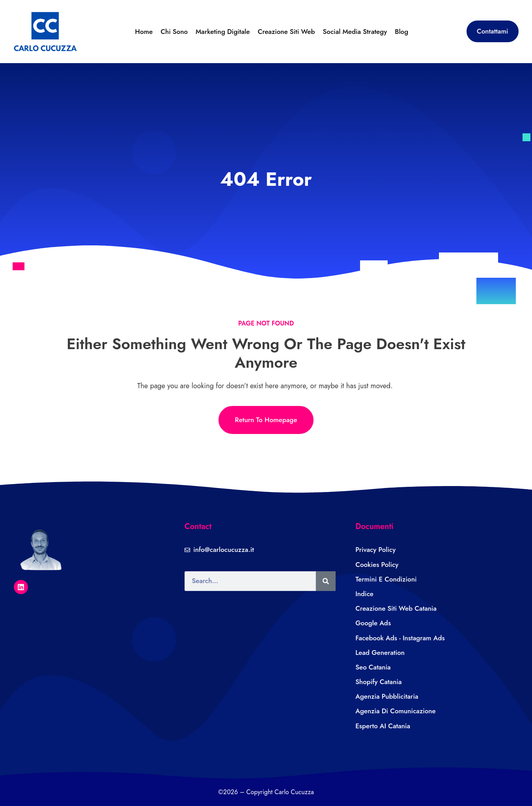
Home (144, 32)
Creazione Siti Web (286, 32)
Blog (401, 32)
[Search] (326, 581)
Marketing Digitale (223, 32)
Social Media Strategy (355, 32)
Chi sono (174, 32)
